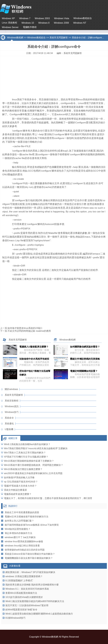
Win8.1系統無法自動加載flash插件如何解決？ (27, 444)
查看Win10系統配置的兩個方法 (21, 593)
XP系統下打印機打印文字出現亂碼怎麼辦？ (26, 457)
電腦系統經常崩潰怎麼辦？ (18, 494)
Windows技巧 (12, 412)
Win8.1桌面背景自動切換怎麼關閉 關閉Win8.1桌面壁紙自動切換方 (39, 614)
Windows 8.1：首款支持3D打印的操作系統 (27, 589)
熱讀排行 (13, 506)
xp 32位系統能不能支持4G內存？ (21, 482)
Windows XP (8, 18)
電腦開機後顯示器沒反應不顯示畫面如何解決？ (29, 558)
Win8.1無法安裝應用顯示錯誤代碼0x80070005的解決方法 (35, 601)
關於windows (11, 389)
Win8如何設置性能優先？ (18, 529)
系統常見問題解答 (59, 38)
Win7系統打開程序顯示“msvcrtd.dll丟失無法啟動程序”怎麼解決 (36, 448)
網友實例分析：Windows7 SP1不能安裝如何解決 (30, 572)
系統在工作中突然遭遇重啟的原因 (22, 512)
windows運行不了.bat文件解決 (20, 537)
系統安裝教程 (12, 401)
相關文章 (13, 438)
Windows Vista (62, 18)
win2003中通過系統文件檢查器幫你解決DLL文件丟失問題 (33, 473)
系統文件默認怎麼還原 (15, 490)
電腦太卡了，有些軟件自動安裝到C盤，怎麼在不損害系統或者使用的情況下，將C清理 (48, 498)
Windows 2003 (42, 18)
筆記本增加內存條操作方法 (18, 533)
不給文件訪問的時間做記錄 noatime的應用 (29, 331)
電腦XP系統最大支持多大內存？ (20, 486)
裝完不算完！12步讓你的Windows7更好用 (27, 605)
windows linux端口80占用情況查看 (22, 546)
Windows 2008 (61, 23)
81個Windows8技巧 (15, 618)
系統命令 (9, 418)
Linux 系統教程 (10, 23)
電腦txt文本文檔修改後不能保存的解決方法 (27, 517)
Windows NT (80, 23)
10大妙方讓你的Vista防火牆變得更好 (24, 597)
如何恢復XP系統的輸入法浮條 (19, 477)
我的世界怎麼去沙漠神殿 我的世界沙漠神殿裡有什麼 (32, 585)
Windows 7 (25, 18)
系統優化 (9, 424)
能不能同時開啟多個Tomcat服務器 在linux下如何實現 (32, 525)
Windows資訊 (12, 406)
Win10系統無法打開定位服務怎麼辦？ (23, 469)
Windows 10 (28, 23)
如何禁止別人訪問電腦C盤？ (19, 521)
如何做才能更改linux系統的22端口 (25, 328)
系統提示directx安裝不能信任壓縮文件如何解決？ (30, 554)
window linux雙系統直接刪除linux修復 (24, 541)
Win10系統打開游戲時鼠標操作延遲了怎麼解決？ (29, 461)
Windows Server (10, 27)
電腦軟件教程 (30, 27)
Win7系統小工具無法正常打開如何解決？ (25, 453)
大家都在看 (15, 566)
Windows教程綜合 (83, 18)
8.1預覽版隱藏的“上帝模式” (19, 581)
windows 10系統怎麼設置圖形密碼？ (24, 576)
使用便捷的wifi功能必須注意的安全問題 (25, 550)
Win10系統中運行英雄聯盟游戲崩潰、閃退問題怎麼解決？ (34, 465)
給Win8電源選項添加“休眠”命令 (21, 610)
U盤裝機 (9, 429)
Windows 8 (44, 23)
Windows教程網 (15, 38)
